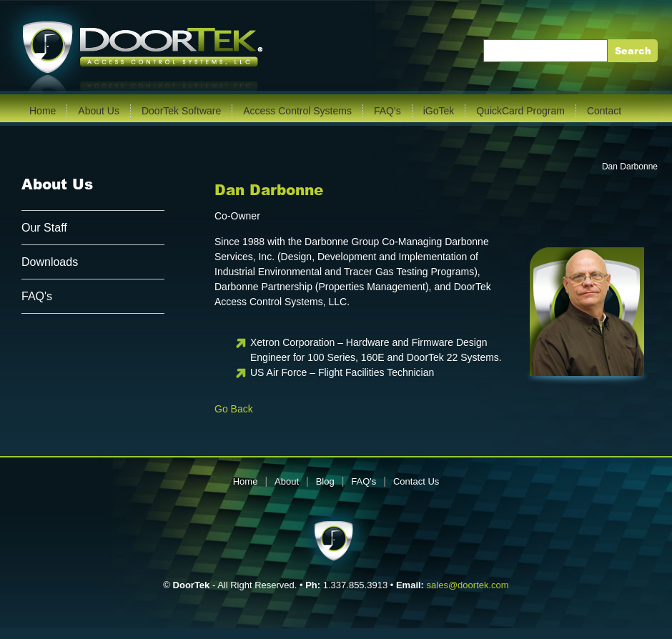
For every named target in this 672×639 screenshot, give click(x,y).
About (287, 481)
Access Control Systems (297, 111)
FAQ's (387, 111)
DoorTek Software (181, 111)
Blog (325, 481)
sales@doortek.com (468, 585)
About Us (99, 111)
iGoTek (439, 111)
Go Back (234, 409)
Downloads (50, 262)
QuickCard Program (520, 111)
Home (43, 111)
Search (633, 51)
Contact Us (416, 481)
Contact (604, 111)
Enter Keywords (526, 51)
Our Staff (44, 228)
